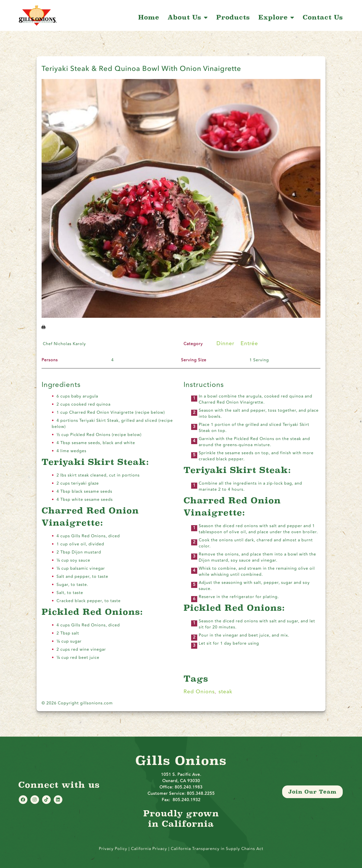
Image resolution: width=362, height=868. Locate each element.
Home (149, 17)
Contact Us (323, 17)
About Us (188, 17)
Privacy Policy (113, 849)
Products (233, 17)
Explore (276, 17)
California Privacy (150, 849)
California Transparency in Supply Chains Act (217, 849)
